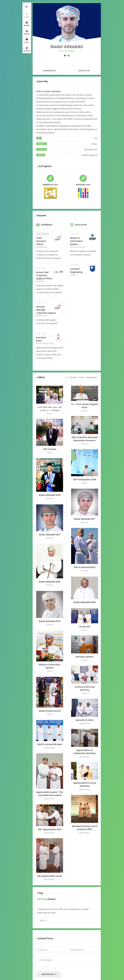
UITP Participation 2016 (85, 476)
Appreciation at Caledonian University (85, 748)
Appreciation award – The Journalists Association (50, 790)
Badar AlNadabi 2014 (50, 618)
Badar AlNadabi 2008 (85, 599)
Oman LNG (85, 623)
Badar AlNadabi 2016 (50, 578)
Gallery (26, 32)
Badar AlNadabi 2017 (85, 515)
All (68, 373)
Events (83, 373)
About (26, 15)
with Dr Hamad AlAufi (85, 564)
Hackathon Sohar (85, 716)
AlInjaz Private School (50, 707)
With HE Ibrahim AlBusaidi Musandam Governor (85, 435)
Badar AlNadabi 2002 (50, 492)
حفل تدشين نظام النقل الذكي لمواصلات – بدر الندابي (50, 405)
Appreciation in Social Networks (85, 781)
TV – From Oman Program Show (85, 402)
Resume (26, 24)
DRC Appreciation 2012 (50, 826)
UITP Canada (50, 446)
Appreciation (93, 373)
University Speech (85, 653)
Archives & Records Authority (85, 684)
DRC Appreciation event (50, 873)
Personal (74, 373)
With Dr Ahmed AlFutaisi (50, 741)
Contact (26, 50)
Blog (26, 41)
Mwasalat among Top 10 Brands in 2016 (85, 824)
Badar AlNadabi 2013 (50, 531)
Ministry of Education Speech (50, 663)
